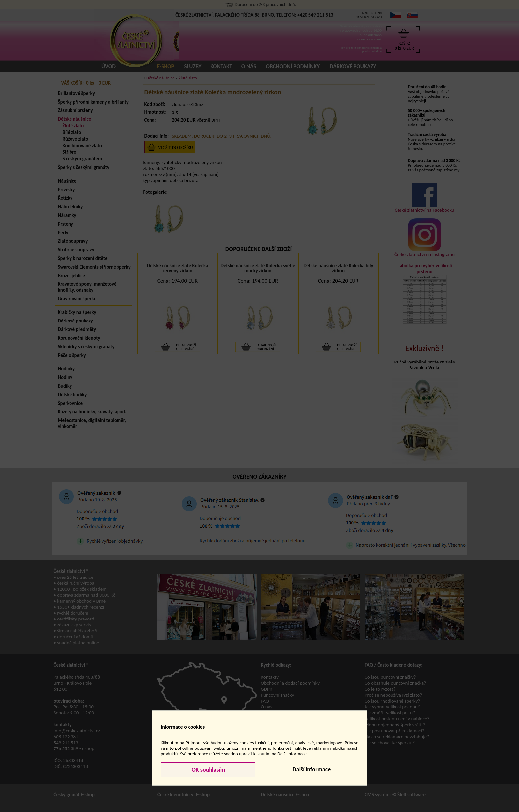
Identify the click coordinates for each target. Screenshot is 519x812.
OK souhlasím (208, 770)
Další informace (311, 769)
